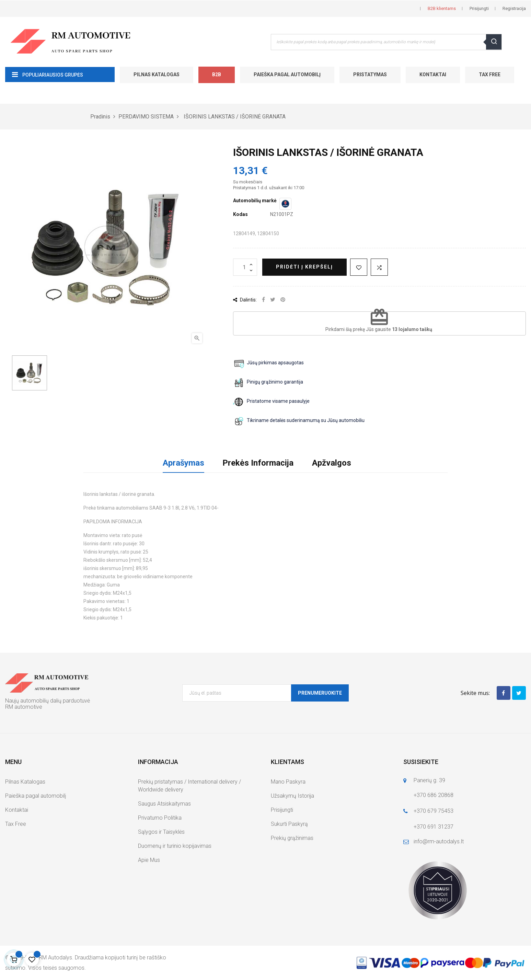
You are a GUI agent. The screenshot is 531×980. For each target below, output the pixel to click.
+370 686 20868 (434, 795)
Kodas (240, 214)
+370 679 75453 (434, 811)
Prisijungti (282, 810)
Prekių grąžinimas (292, 838)
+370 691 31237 (434, 827)
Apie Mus (149, 860)
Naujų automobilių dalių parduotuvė (48, 701)
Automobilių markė (255, 201)
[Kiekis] (245, 267)
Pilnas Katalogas (157, 75)
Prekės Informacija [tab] (258, 463)
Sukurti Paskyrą (289, 824)
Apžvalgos (332, 463)
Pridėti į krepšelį (304, 267)
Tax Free (490, 75)
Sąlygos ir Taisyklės (161, 832)
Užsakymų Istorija (292, 796)
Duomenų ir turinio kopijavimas (175, 846)
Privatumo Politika (160, 818)
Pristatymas (370, 75)
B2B (217, 75)
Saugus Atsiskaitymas (164, 804)
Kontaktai (433, 75)
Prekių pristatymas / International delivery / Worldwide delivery (189, 786)
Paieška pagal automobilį (287, 75)
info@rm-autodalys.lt (439, 841)
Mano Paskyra (288, 782)
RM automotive (24, 707)
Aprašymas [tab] (183, 463)
